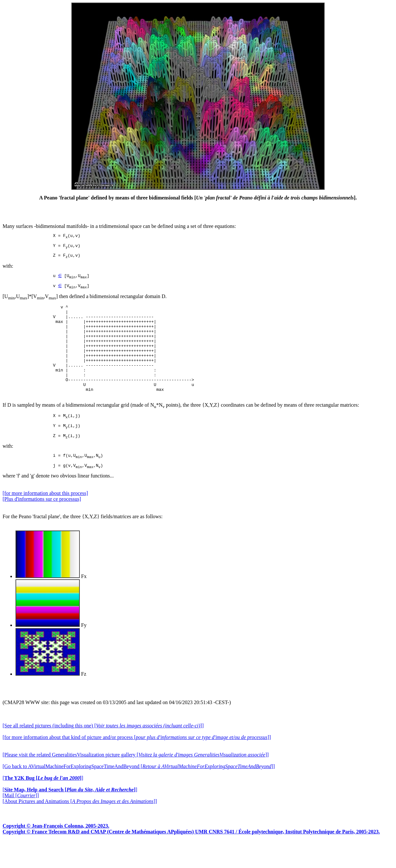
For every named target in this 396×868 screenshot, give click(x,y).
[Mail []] (21, 822)
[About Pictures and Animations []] (80, 828)
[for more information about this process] (45, 520)
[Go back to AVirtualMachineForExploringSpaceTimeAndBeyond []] (139, 793)
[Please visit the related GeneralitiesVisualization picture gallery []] (136, 781)
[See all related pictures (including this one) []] (103, 752)
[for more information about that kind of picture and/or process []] (137, 764)
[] (43, 804)
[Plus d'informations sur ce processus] (42, 525)
